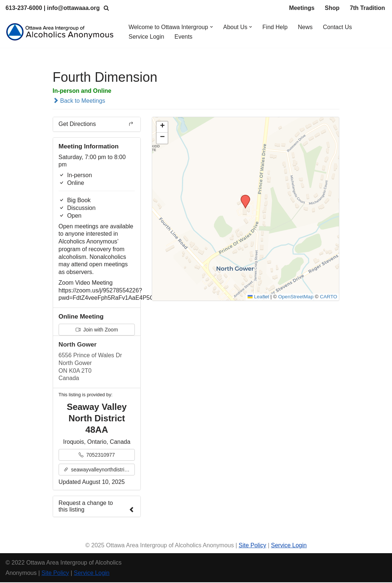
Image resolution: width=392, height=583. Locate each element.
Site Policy (253, 546)
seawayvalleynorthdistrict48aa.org (99, 470)
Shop (332, 8)
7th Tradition (367, 8)
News (306, 27)
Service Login (146, 37)
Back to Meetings (79, 101)
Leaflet (258, 297)
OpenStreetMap (296, 297)
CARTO (328, 297)
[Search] (107, 8)
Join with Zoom (97, 330)
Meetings (302, 8)
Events (184, 37)
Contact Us (338, 27)
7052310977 (97, 456)
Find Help (276, 27)
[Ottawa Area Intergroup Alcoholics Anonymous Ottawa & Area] (61, 32)
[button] (212, 27)
